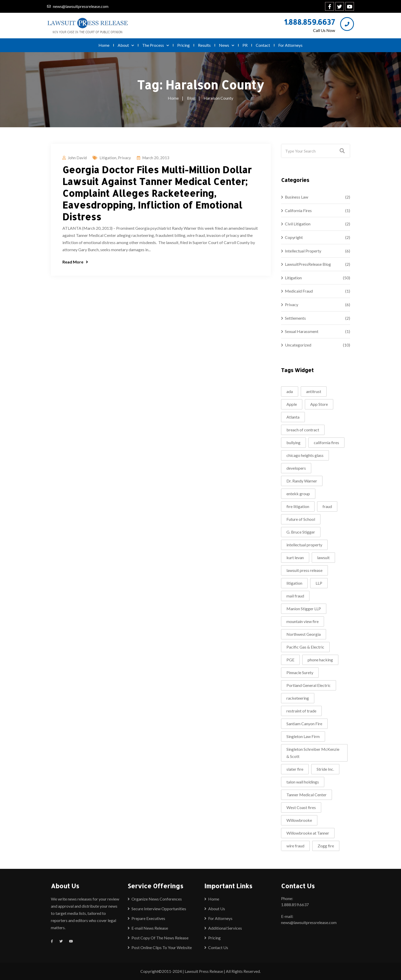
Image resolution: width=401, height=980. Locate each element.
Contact (263, 45)
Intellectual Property (303, 251)
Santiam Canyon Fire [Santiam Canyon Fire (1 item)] (304, 724)
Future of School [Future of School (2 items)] (301, 519)
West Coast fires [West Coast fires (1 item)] (301, 807)
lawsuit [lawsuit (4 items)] (323, 557)
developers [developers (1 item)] (296, 468)
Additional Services (225, 928)
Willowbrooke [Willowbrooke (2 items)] (299, 820)
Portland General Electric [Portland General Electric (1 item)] (309, 685)
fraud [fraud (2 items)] (327, 506)
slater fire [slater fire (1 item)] (295, 769)
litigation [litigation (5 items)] (294, 583)
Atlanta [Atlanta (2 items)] (293, 417)
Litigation (108, 158)
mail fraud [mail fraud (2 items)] (295, 596)
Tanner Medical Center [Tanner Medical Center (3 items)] (307, 795)
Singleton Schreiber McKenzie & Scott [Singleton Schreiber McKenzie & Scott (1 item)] (313, 753)
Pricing (183, 45)
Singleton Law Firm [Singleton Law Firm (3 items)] (303, 736)
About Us (217, 909)
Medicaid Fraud (299, 291)
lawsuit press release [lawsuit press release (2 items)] (304, 570)
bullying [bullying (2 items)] (293, 442)
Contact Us (218, 947)
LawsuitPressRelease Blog (308, 264)
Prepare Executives (148, 918)
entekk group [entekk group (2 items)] (298, 494)
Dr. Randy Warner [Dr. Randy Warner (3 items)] (302, 481)
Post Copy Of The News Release (160, 938)
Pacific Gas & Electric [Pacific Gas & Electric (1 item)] (305, 647)
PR (245, 45)
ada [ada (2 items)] (290, 391)
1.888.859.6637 (310, 22)
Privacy (124, 158)
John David (77, 158)
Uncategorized (298, 345)
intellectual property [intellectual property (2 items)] (304, 545)
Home (104, 45)
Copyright (294, 237)
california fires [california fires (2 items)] (326, 442)
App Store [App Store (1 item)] (319, 404)
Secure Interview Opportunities (159, 909)
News (227, 45)
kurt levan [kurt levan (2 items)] (295, 557)
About (126, 45)
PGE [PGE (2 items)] (290, 660)
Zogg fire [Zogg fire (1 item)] (326, 846)
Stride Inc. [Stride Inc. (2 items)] (325, 769)
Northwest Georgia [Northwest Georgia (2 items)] (304, 634)
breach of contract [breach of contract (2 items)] (303, 430)
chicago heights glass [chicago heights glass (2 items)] (305, 455)
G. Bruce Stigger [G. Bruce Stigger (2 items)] (301, 532)
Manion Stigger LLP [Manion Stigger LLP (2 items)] (304, 609)
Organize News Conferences (157, 899)
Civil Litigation (298, 224)
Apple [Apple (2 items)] (292, 404)
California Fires (298, 210)
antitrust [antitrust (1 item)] (314, 391)
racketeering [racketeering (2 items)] (298, 698)
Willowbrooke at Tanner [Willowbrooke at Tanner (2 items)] (308, 833)
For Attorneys (290, 45)
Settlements (295, 318)
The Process (156, 45)
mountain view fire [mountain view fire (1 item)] (303, 621)
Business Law (297, 197)
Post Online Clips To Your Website (162, 947)
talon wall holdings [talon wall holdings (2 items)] (303, 782)
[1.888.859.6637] (347, 24)
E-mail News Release (150, 928)
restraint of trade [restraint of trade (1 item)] (301, 711)
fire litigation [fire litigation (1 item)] (298, 506)
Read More (75, 262)
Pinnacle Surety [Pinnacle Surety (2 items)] (300, 672)
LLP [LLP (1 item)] (319, 583)
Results (204, 45)
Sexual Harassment (302, 331)
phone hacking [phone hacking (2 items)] (320, 660)
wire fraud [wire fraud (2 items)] (295, 846)
